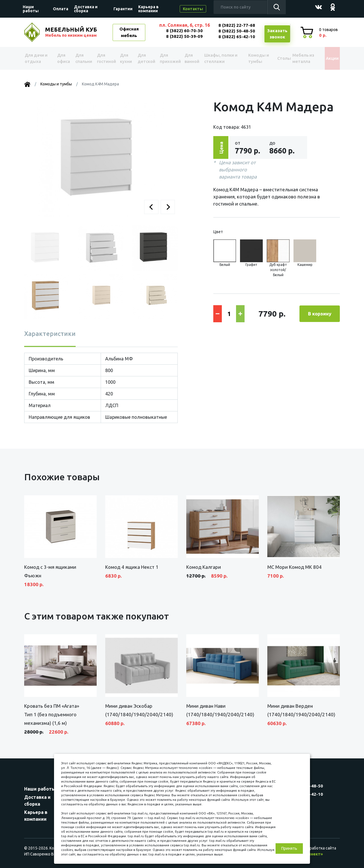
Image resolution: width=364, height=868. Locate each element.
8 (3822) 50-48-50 (237, 31)
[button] (151, 207)
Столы (278, 58)
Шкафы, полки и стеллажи (222, 58)
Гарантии (123, 9)
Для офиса (63, 58)
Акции (328, 58)
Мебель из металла (300, 58)
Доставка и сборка (86, 9)
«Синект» (313, 854)
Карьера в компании (148, 9)
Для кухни (126, 58)
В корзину (320, 314)
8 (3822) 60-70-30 (184, 31)
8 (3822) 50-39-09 (184, 36)
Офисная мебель (129, 32)
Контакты (193, 9)
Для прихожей (170, 58)
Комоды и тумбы (255, 58)
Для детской (146, 58)
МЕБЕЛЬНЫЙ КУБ (72, 32)
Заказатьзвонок (277, 34)
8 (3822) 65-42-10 (237, 37)
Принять (289, 848)
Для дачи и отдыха (38, 58)
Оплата (61, 9)
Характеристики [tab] (50, 334)
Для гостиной (106, 58)
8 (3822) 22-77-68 (237, 25)
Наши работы (31, 9)
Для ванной (193, 58)
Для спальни (83, 58)
